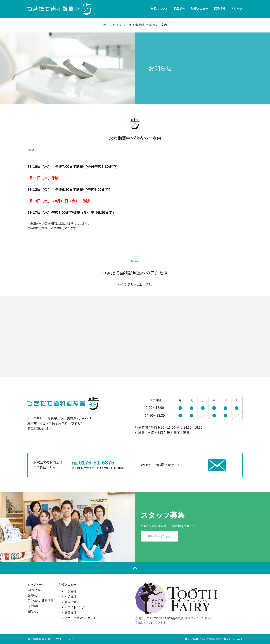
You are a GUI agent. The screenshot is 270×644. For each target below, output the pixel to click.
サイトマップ (65, 639)
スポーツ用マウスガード (80, 618)
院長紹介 (179, 9)
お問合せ (33, 611)
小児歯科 (70, 597)
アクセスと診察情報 (40, 600)
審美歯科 (70, 613)
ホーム (108, 25)
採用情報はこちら (159, 536)
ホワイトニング (75, 607)
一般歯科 (70, 591)
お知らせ (122, 25)
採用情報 (220, 9)
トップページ (36, 585)
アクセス (237, 9)
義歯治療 (70, 602)
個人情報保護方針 (39, 639)
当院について (159, 9)
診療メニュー (200, 9)
